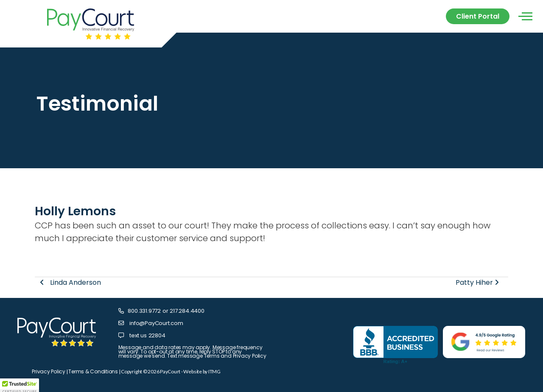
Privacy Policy (49, 371)
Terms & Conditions (93, 371)
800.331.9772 (144, 311)
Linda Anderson (70, 282)
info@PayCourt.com (156, 323)
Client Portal (478, 16)
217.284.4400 (187, 311)
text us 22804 (147, 335)
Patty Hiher (477, 282)
